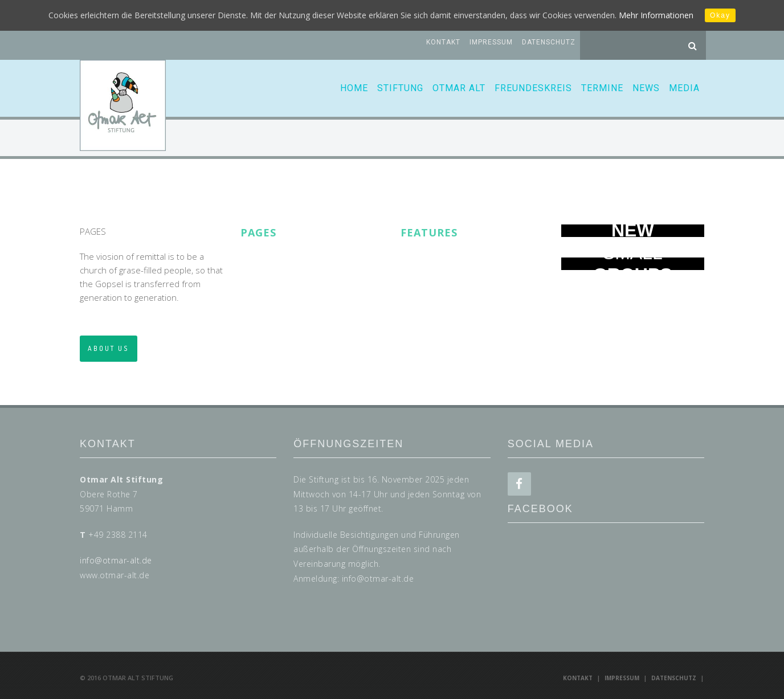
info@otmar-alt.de (116, 560)
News (646, 88)
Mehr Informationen (656, 15)
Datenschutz (549, 42)
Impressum (491, 42)
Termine (602, 88)
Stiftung (400, 88)
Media (684, 88)
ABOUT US (109, 348)
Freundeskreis (533, 88)
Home (354, 88)
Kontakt (443, 42)
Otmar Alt (459, 88)
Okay (720, 15)
